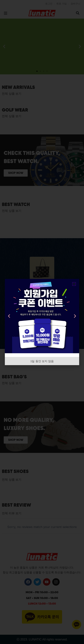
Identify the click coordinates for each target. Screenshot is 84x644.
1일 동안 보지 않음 (42, 361)
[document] (42, 322)
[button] (74, 284)
